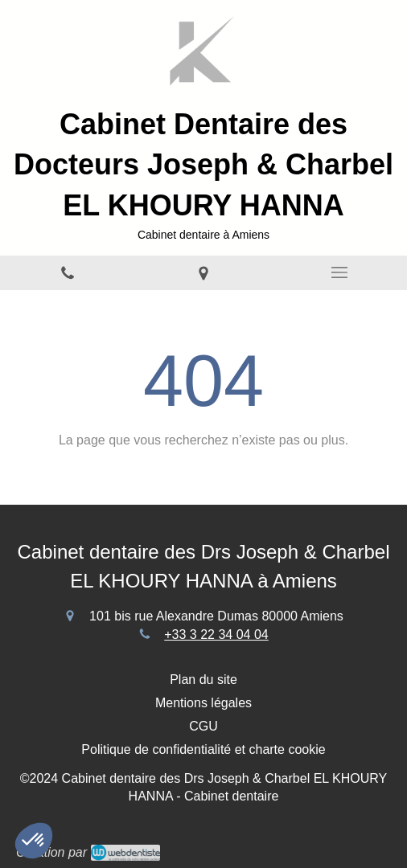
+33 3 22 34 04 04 (216, 635)
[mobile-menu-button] (339, 272)
